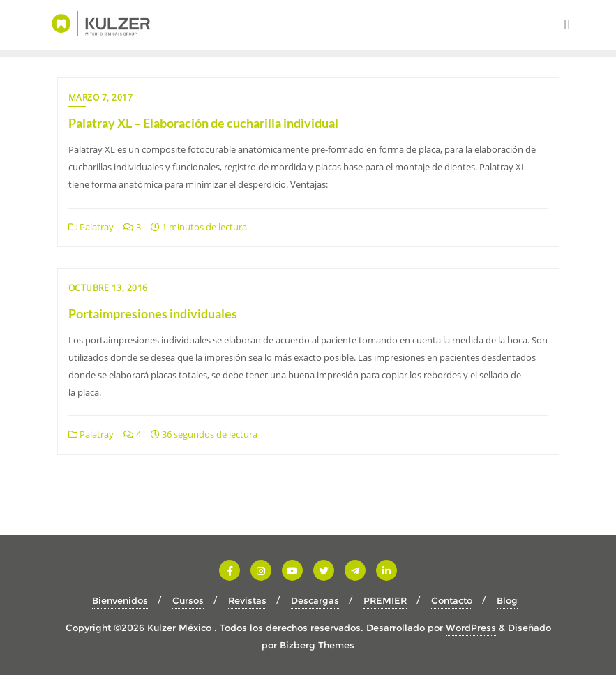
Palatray (91, 227)
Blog (507, 600)
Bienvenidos (120, 600)
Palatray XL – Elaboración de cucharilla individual (203, 123)
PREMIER (385, 600)
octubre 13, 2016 (108, 288)
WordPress (471, 628)
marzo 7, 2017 (101, 97)
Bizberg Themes (317, 645)
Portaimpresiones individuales (153, 313)
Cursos (188, 600)
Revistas (247, 600)
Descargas (315, 600)
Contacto (452, 600)
